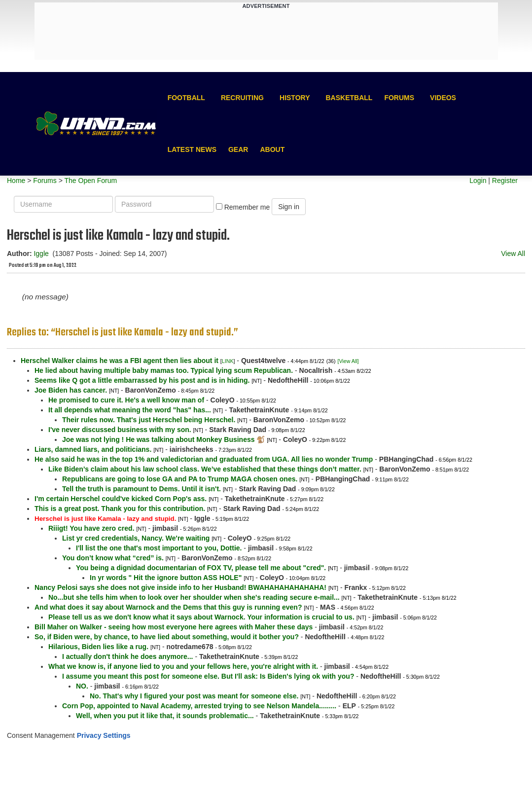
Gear (238, 149)
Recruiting (242, 98)
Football (186, 98)
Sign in (289, 207)
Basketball (349, 98)
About (272, 149)
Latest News (192, 149)
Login (478, 181)
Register (505, 181)
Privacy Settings (104, 735)
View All (513, 254)
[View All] (348, 361)
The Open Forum (90, 181)
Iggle (41, 254)
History (295, 98)
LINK (228, 361)
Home (16, 181)
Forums (399, 98)
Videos (443, 98)
